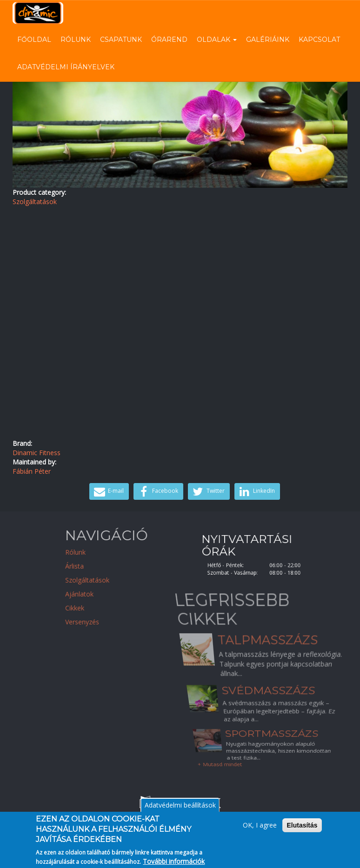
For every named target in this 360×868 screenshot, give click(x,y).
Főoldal (34, 40)
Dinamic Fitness (37, 453)
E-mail (108, 491)
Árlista (110, 566)
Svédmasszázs (268, 691)
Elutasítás (302, 830)
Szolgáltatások (35, 202)
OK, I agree (260, 830)
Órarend (169, 40)
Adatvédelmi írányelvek (66, 67)
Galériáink (268, 40)
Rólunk (76, 40)
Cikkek (110, 608)
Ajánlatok (115, 594)
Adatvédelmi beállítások (180, 810)
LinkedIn (256, 491)
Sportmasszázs (273, 742)
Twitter (208, 491)
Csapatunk (121, 40)
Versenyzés (118, 622)
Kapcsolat (319, 40)
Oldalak (217, 40)
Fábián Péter (32, 471)
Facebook (157, 491)
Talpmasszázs (267, 649)
